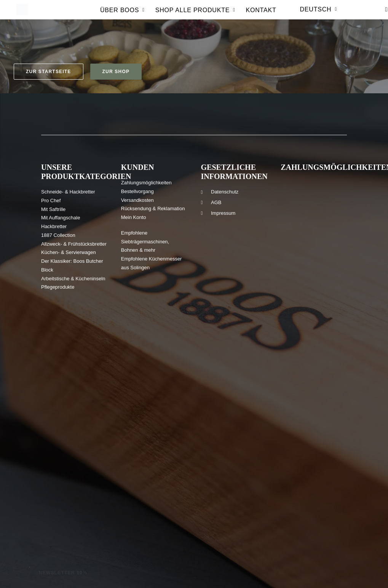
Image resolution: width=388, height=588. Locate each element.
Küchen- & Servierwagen (69, 252)
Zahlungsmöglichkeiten (146, 183)
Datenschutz (225, 192)
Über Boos (122, 15)
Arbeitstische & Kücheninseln (73, 279)
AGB (216, 202)
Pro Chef (51, 201)
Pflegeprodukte (58, 287)
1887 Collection (58, 235)
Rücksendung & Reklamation (153, 209)
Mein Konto (134, 217)
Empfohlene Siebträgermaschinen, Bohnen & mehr (145, 242)
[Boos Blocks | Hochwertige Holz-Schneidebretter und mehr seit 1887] (21, 14)
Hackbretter (54, 226)
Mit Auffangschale (61, 218)
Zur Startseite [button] (49, 72)
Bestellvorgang (137, 191)
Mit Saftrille (53, 209)
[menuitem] (122, 17)
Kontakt (261, 15)
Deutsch (319, 14)
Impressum (223, 213)
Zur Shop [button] (116, 72)
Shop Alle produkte (195, 15)
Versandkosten (137, 200)
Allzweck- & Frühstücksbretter (74, 244)
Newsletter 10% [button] (63, 573)
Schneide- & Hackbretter (68, 192)
